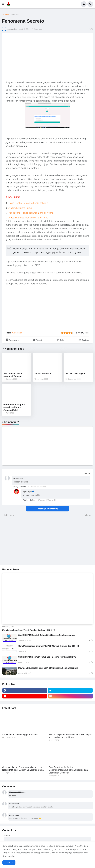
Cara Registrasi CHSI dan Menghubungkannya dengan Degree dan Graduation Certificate (68, 770)
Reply (16, 487)
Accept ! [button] (9, 863)
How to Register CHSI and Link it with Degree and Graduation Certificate (70, 736)
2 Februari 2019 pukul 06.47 (38, 487)
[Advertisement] (24, 541)
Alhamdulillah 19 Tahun (20, 208)
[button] (4, 4)
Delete (23, 487)
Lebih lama (86, 515)
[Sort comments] (87, 473)
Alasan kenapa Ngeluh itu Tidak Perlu (28, 218)
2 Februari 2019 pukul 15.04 (47, 500)
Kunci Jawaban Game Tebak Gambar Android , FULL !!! (29, 630)
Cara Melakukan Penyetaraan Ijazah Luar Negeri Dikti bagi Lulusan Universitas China (23, 769)
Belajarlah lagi (9, 856)
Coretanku (15, 14)
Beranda (5, 14)
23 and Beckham (43, 373)
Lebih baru (9, 515)
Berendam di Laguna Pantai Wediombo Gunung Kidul (14, 407)
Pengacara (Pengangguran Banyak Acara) (31, 213)
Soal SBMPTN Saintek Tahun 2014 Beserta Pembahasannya (47, 635)
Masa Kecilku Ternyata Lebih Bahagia (28, 203)
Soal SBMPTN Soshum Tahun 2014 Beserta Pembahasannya (47, 657)
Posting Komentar (47, 509)
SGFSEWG (18, 478)
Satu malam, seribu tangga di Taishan (13, 375)
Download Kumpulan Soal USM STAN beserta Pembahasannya (48, 668)
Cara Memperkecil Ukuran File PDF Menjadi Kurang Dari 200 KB (49, 646)
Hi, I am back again (75, 373)
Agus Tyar (27, 491)
